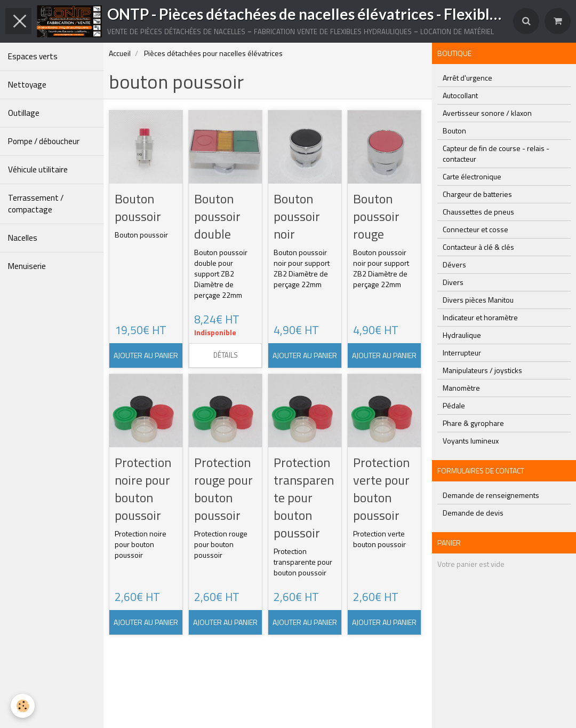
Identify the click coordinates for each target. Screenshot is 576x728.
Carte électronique (472, 176)
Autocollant (460, 95)
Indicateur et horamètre (480, 317)
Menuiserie (27, 266)
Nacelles (23, 238)
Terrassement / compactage (36, 204)
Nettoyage (27, 85)
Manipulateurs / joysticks (482, 370)
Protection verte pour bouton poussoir (381, 489)
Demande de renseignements (491, 495)
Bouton (454, 130)
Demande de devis (473, 513)
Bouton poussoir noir (297, 216)
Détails (226, 355)
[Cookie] (23, 706)
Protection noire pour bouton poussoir (143, 489)
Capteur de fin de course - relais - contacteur (496, 153)
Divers (453, 282)
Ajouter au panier (146, 355)
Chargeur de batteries (477, 194)
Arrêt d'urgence (467, 78)
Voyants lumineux (471, 441)
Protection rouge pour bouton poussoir (223, 489)
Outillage (24, 113)
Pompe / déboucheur (44, 141)
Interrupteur (462, 353)
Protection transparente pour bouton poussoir (304, 497)
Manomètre (461, 388)
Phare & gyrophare (473, 423)
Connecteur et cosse (475, 229)
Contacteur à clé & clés (478, 247)
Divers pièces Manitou (478, 300)
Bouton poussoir (138, 207)
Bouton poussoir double (217, 216)
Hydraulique (462, 335)
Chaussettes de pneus (478, 212)
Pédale (454, 405)
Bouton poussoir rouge (376, 216)
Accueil (120, 53)
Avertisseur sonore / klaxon (487, 113)
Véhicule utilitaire (38, 169)
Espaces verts (33, 56)
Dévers (454, 264)
